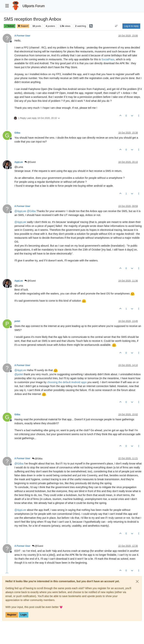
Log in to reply (131, 26)
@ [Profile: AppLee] (20, 211)
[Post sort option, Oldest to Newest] (116, 26)
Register (12, 615)
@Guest (30, 162)
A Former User (22, 36)
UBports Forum (34, 6)
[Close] (137, 581)
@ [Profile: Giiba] (31, 211)
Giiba (17, 133)
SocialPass (108, 59)
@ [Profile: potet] (19, 374)
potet (17, 321)
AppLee (19, 162)
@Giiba (37, 459)
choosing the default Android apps (67, 382)
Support (23, 26)
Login (24, 615)
